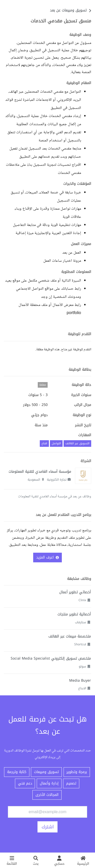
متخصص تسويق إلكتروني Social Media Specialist (51, 658)
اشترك (48, 827)
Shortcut (80, 644)
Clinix (82, 600)
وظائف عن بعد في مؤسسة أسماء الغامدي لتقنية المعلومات (55, 497)
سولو (82, 666)
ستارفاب (81, 622)
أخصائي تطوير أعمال (75, 592)
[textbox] (48, 174)
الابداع (82, 688)
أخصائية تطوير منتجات (74, 614)
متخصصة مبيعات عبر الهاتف (70, 636)
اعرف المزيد (48, 557)
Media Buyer (80, 681)
